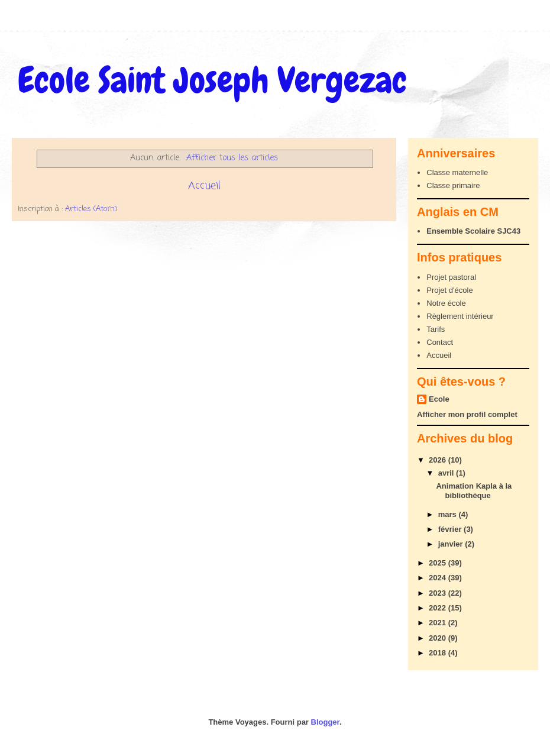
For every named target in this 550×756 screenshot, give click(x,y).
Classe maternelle (457, 172)
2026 (439, 460)
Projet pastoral (451, 277)
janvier (452, 544)
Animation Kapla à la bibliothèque (474, 491)
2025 (439, 563)
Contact (440, 342)
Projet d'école (449, 290)
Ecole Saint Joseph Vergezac (212, 80)
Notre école (446, 303)
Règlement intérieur (460, 316)
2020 (439, 638)
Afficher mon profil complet (467, 414)
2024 (439, 578)
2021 (439, 623)
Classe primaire (453, 185)
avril (447, 473)
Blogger (325, 722)
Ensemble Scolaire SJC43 (473, 231)
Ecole (439, 399)
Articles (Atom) (91, 209)
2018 (439, 653)
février (451, 529)
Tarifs (436, 329)
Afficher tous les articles (232, 158)
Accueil (204, 186)
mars (449, 514)
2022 (439, 608)
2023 (439, 593)
